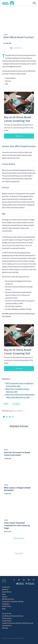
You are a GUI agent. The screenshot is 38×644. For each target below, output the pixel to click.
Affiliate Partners (8, 599)
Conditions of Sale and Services (13, 616)
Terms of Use (7, 614)
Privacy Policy (7, 618)
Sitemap (5, 628)
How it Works (7, 592)
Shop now (19, 136)
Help (4, 594)
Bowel (6, 35)
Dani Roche (17, 411)
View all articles (19, 538)
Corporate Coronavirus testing (13, 602)
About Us (5, 590)
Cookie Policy (7, 621)
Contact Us (6, 587)
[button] (34, 3)
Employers (6, 604)
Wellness (16, 404)
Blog (4, 609)
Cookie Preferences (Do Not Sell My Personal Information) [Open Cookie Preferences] (18, 624)
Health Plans (7, 606)
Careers (5, 597)
